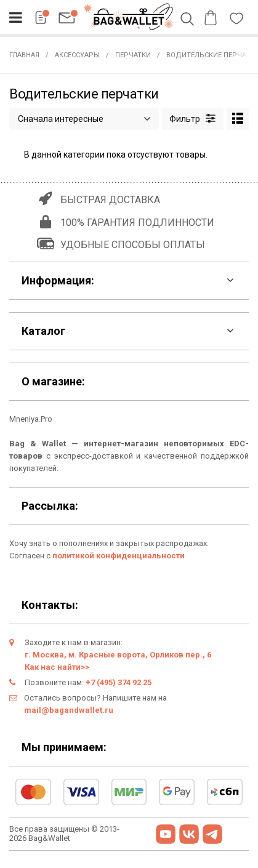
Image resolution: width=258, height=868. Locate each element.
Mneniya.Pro (31, 419)
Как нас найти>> (57, 667)
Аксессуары (77, 55)
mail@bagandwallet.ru (69, 710)
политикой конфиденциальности (119, 556)
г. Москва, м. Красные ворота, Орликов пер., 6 (118, 655)
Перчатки (133, 55)
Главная (24, 55)
